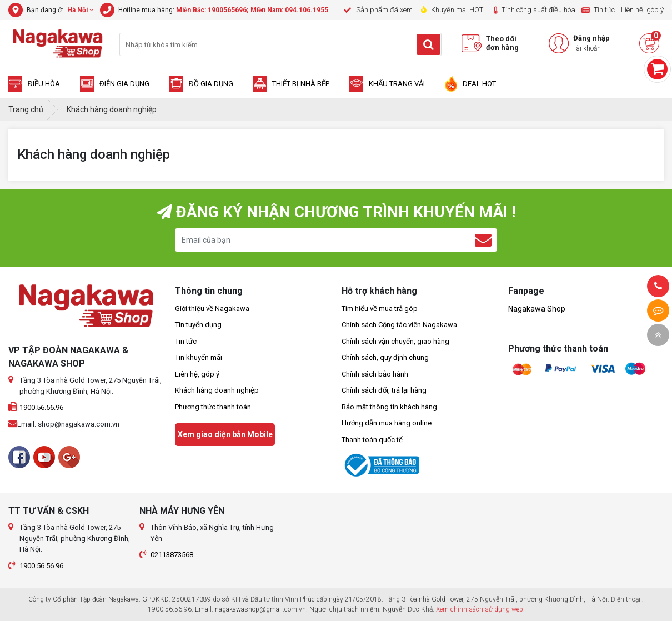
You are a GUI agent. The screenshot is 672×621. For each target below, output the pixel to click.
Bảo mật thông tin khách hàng (389, 407)
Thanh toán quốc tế (372, 440)
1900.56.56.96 (41, 407)
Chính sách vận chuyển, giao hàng (395, 341)
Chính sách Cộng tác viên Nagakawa (399, 325)
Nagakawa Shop (537, 309)
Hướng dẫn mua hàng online (387, 423)
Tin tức (186, 341)
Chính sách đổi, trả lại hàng (384, 390)
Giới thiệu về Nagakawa (212, 309)
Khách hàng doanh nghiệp (217, 390)
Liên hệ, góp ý (197, 374)
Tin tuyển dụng (198, 325)
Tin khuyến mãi (199, 357)
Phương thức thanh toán (213, 407)
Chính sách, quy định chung (385, 357)
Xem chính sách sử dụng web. (480, 609)
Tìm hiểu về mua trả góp (380, 309)
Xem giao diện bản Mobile (225, 434)
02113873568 (172, 555)
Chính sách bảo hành (375, 374)
